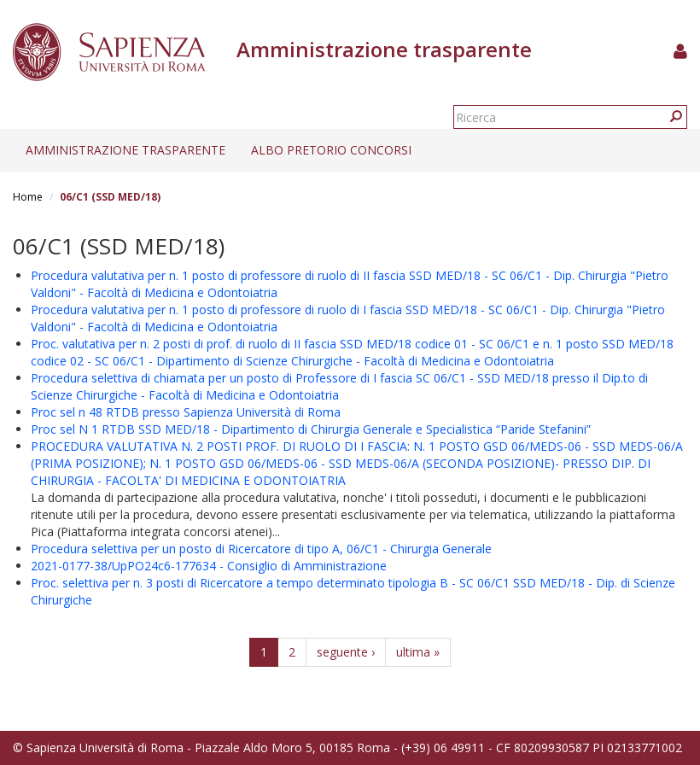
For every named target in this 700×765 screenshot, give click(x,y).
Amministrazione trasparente (125, 150)
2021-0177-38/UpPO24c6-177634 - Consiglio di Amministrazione (209, 566)
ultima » (418, 652)
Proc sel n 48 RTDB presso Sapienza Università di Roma (186, 412)
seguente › (346, 652)
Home (28, 197)
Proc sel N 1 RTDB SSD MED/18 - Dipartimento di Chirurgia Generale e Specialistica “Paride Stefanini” (311, 429)
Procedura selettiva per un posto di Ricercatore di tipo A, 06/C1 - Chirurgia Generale (261, 549)
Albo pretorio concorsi (331, 150)
